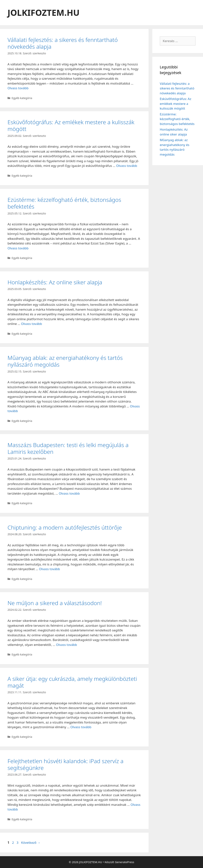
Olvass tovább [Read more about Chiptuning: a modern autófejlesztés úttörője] (50, 569)
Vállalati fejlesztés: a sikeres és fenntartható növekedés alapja (63, 43)
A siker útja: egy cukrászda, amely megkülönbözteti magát (72, 682)
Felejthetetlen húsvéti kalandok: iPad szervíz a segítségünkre (65, 764)
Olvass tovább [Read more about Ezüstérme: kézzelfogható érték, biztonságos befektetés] (18, 248)
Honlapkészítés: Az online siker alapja (55, 282)
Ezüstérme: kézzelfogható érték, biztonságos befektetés (64, 203)
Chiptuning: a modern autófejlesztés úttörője (65, 527)
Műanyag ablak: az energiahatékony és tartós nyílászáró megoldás (65, 361)
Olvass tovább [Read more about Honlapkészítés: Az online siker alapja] (32, 324)
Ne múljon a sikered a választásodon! (55, 603)
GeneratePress (124, 862)
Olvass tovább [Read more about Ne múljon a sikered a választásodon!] (66, 645)
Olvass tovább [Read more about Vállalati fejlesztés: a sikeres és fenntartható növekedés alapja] (18, 88)
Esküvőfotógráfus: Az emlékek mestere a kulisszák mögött (71, 125)
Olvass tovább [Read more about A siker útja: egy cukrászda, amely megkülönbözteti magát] (81, 727)
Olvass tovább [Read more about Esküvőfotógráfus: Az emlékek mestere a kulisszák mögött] (127, 166)
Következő (31, 843)
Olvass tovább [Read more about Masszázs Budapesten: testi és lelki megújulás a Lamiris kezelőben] (69, 493)
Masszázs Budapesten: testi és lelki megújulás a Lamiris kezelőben (68, 448)
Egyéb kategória (22, 98)
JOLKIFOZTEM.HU (44, 12)
